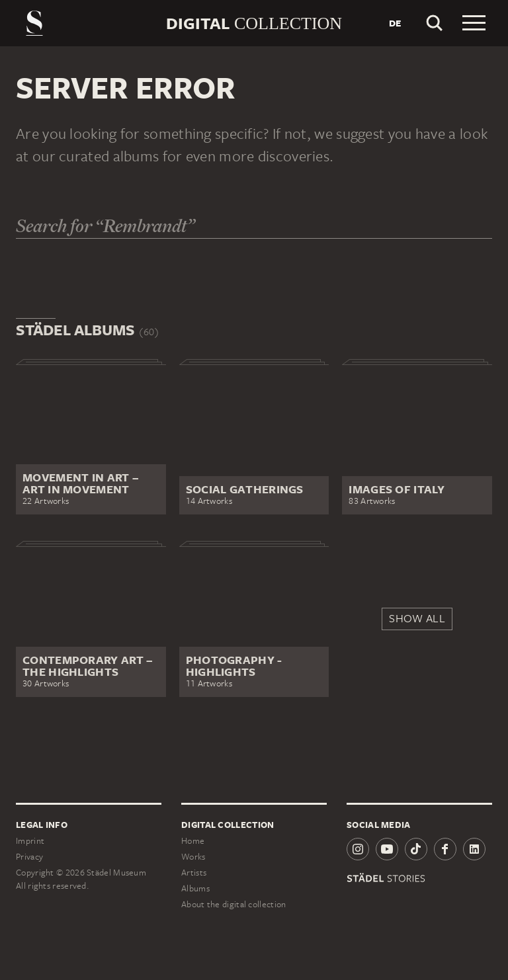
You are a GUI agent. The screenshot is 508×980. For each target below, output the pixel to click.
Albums (195, 888)
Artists (194, 873)
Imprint (30, 841)
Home (193, 841)
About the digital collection (233, 904)
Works (193, 857)
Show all (417, 618)
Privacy (29, 857)
